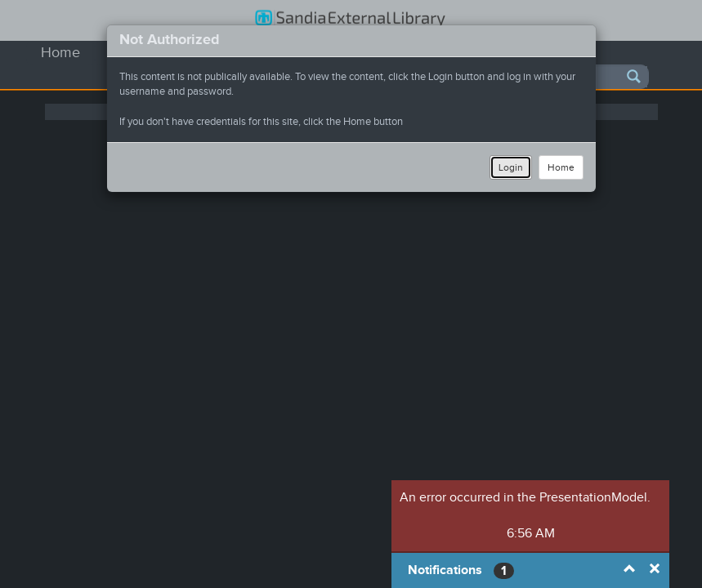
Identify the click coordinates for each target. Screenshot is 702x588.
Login (511, 167)
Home (561, 167)
